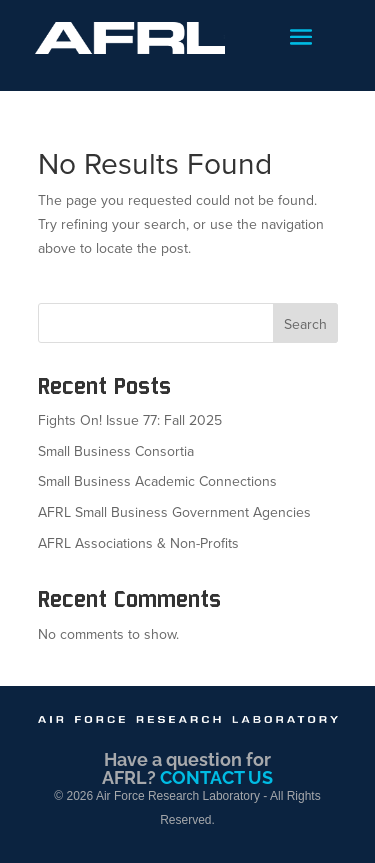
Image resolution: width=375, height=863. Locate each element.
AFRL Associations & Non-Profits (138, 543)
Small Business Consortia (116, 451)
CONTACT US (216, 777)
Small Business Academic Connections (157, 481)
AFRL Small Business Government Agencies (174, 512)
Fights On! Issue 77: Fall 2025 (130, 420)
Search (305, 324)
